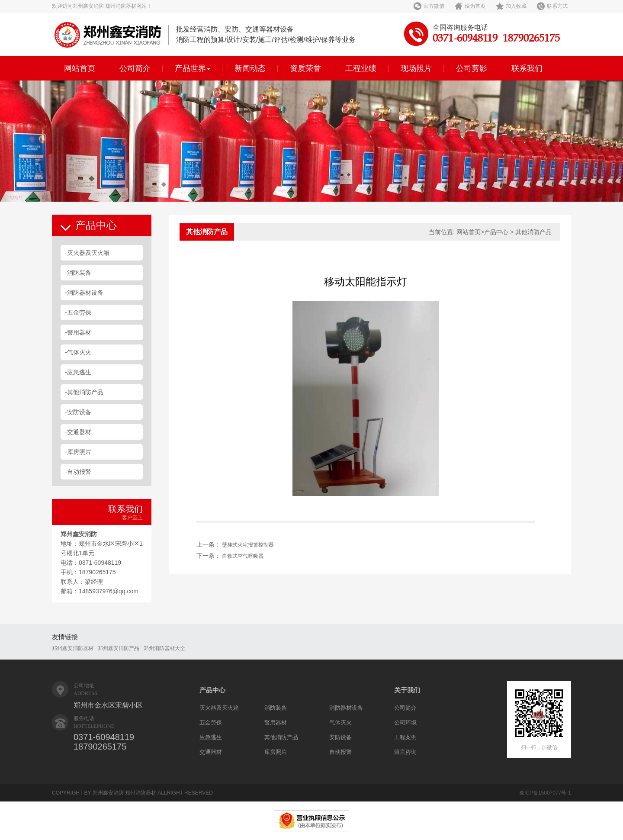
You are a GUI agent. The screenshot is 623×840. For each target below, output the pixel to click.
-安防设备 (78, 412)
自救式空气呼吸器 (243, 556)
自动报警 (340, 752)
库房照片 (276, 752)
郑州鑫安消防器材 (73, 648)
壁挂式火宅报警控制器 (248, 545)
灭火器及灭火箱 (219, 708)
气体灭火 (340, 723)
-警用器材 (78, 332)
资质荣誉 (305, 68)
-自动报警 (78, 472)
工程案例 (405, 737)
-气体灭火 (78, 352)
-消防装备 (78, 273)
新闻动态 (250, 68)
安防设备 (340, 737)
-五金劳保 (78, 312)
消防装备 (276, 708)
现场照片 (416, 68)
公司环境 (405, 723)
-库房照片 (78, 452)
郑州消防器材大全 (164, 648)
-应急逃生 (78, 372)
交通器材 (211, 752)
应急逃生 (211, 737)
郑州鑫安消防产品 (119, 648)
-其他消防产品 (84, 392)
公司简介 (135, 68)
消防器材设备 (346, 708)
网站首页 (80, 68)
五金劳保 (211, 723)
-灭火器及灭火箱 (87, 253)
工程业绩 (361, 68)
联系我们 (527, 68)
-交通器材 (78, 432)
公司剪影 (472, 68)
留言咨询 (405, 752)
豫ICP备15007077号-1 (545, 793)
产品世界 (193, 68)
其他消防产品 (281, 737)
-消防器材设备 (84, 293)
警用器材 (276, 723)
